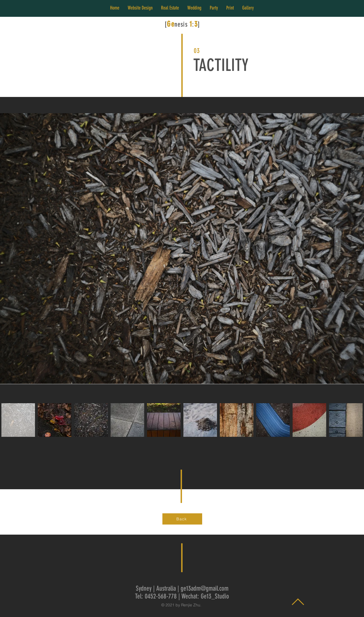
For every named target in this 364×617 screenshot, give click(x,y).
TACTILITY (221, 65)
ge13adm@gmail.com (205, 588)
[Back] (182, 519)
